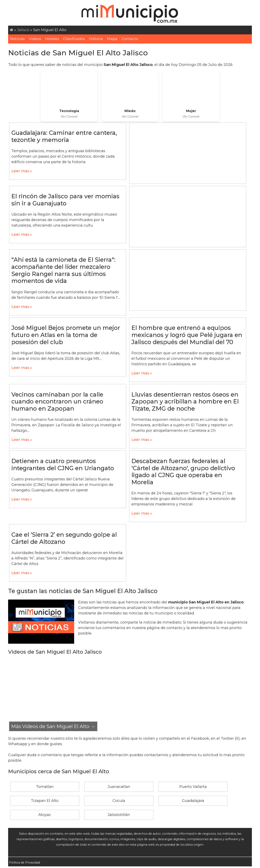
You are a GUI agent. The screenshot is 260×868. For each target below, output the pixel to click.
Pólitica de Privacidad (25, 863)
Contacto (130, 39)
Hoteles (52, 39)
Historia (96, 39)
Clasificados (74, 39)
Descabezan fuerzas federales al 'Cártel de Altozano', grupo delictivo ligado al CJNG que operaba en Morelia (183, 472)
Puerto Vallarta (193, 787)
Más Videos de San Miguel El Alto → (53, 726)
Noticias (17, 39)
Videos (35, 39)
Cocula (119, 801)
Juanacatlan (119, 787)
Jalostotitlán (119, 815)
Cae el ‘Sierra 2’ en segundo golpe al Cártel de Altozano (64, 538)
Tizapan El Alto (45, 801)
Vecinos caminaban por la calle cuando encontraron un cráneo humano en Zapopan (57, 401)
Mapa (112, 39)
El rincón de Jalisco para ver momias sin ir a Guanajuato (65, 200)
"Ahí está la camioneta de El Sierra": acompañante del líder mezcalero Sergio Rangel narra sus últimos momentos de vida (63, 270)
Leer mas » (22, 171)
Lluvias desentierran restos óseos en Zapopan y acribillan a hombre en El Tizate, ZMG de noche (185, 401)
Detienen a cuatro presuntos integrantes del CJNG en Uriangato (63, 465)
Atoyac (45, 815)
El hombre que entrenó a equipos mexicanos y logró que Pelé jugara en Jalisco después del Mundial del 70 (187, 335)
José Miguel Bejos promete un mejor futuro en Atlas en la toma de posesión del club (66, 335)
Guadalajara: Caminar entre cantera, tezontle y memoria (64, 136)
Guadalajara (193, 801)
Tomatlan (45, 787)
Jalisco (23, 30)
